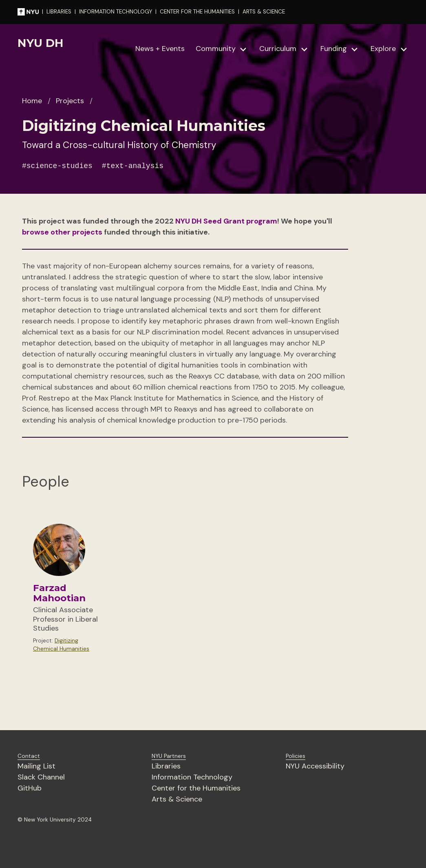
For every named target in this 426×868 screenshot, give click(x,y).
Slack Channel (41, 777)
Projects (70, 101)
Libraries (166, 766)
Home (32, 101)
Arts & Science (177, 799)
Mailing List (36, 766)
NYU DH (41, 43)
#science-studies (57, 166)
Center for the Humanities (196, 788)
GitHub (30, 788)
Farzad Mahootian (59, 593)
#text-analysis (133, 166)
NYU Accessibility (315, 766)
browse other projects (62, 232)
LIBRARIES (59, 12)
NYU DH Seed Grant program (226, 221)
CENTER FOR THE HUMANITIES (197, 12)
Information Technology (192, 777)
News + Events (160, 49)
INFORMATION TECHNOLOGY (116, 12)
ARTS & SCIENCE (264, 12)
